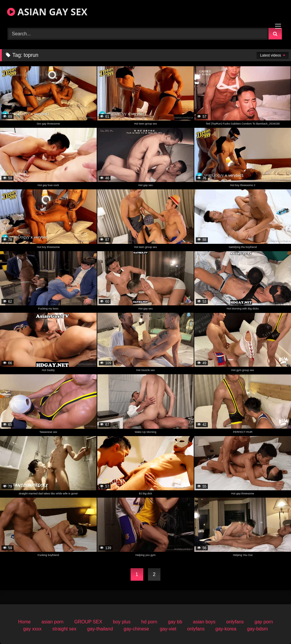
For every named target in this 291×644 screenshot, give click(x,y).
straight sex (64, 629)
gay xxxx (32, 629)
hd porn (149, 622)
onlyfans (235, 622)
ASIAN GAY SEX (47, 12)
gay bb (175, 622)
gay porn (264, 622)
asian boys (204, 622)
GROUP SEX (88, 622)
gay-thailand (100, 629)
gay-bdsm (257, 629)
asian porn (53, 622)
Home (24, 622)
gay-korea (226, 629)
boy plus (122, 622)
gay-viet (168, 629)
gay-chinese (136, 629)
